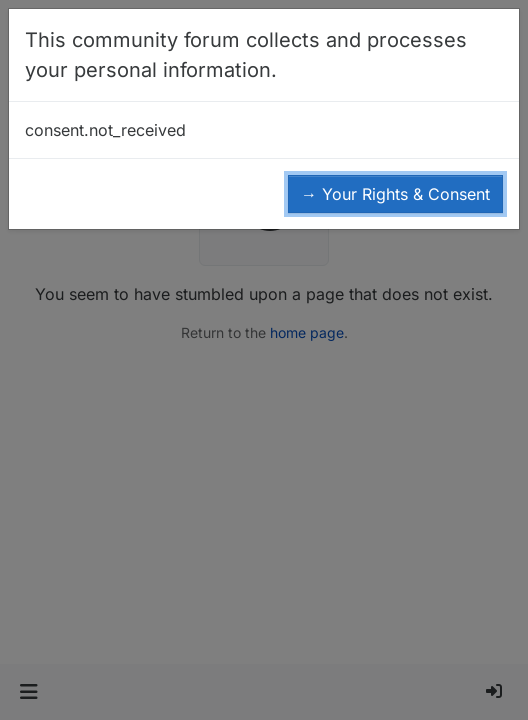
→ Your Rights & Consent (395, 194)
